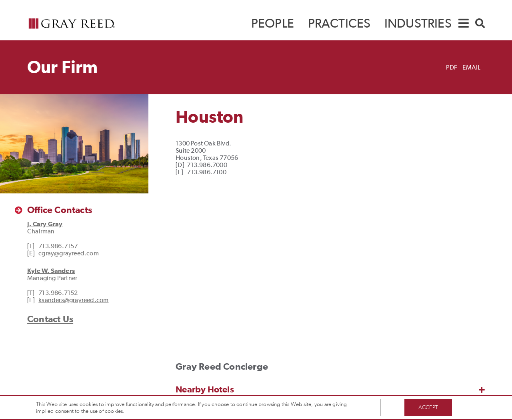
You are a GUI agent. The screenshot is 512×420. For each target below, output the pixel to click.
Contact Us (50, 319)
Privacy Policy (142, 411)
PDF (452, 67)
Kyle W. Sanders (51, 271)
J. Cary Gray (45, 224)
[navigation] (464, 23)
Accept (428, 407)
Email (471, 67)
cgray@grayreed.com (69, 253)
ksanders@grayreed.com (73, 300)
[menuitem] (273, 24)
